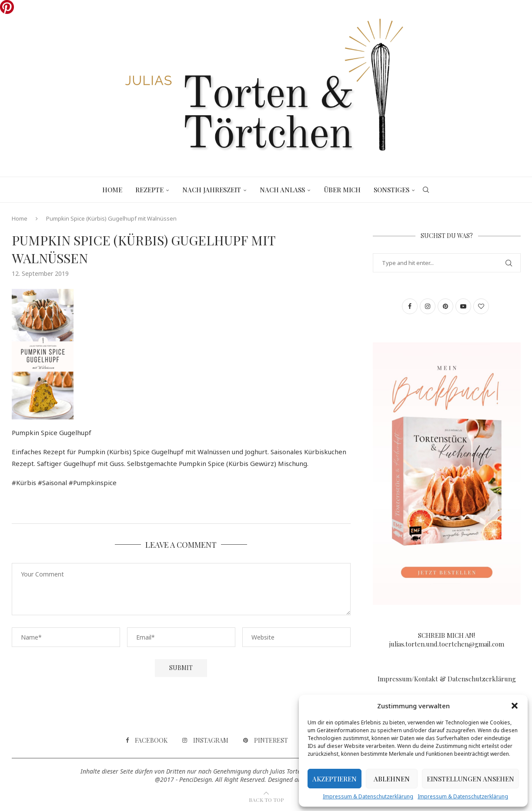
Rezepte (149, 190)
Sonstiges (391, 190)
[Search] (426, 190)
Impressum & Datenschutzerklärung (368, 796)
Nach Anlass (282, 190)
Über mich (342, 190)
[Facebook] (147, 741)
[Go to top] (266, 799)
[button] (515, 706)
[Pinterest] (266, 741)
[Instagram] (205, 741)
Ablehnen (392, 779)
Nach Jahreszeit (212, 190)
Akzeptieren (335, 779)
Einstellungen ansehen (470, 779)
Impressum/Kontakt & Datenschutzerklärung (447, 679)
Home (112, 190)
